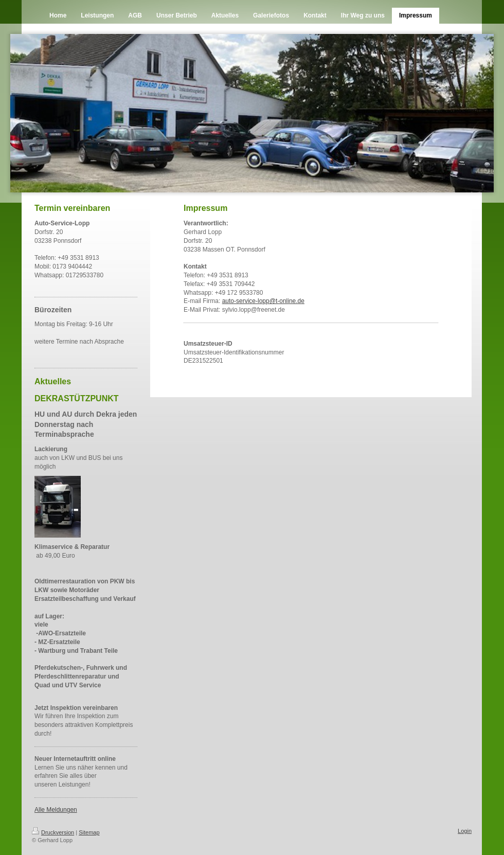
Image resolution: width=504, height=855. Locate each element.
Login (465, 831)
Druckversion (53, 832)
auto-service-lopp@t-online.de (263, 301)
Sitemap (89, 832)
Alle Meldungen (56, 810)
